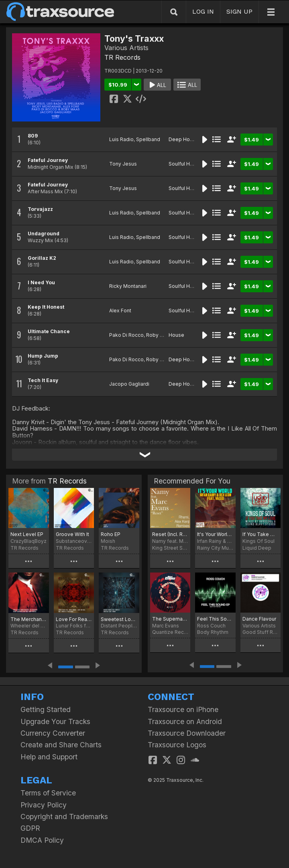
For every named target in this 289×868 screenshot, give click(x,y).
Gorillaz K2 (42, 258)
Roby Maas (159, 335)
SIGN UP (239, 11)
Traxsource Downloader (187, 733)
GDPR (30, 828)
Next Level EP (27, 534)
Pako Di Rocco (126, 335)
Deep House (184, 139)
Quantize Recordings (170, 632)
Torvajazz (40, 209)
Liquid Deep (257, 548)
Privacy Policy (44, 805)
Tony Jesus (123, 164)
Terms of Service (48, 793)
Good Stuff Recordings (261, 632)
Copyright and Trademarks (64, 816)
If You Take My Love (261, 534)
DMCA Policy (42, 840)
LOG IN (203, 11)
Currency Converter (53, 733)
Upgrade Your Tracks (55, 721)
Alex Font (120, 311)
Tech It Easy (43, 380)
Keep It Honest (46, 307)
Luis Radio (121, 139)
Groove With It (72, 534)
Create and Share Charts (61, 745)
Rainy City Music (215, 548)
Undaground (44, 234)
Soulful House (185, 164)
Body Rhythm (213, 632)
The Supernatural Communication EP (170, 619)
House (176, 335)
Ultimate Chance (49, 331)
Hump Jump (43, 356)
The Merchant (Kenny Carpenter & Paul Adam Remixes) (29, 619)
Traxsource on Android (185, 721)
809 (33, 136)
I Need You (41, 282)
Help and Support (49, 757)
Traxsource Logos (177, 745)
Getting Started (46, 709)
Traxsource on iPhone (183, 709)
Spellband (148, 139)
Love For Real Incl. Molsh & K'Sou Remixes (74, 619)
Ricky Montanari (128, 286)
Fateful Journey (48, 160)
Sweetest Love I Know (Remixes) (119, 619)
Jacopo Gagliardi (129, 384)
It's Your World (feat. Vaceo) (215, 534)
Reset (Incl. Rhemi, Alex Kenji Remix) (170, 534)
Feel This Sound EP (215, 619)
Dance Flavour (259, 619)
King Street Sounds (170, 548)
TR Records (122, 57)
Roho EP (111, 534)
